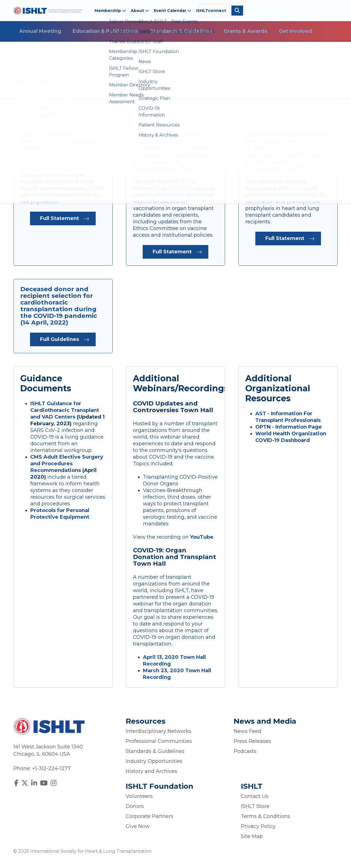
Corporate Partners (149, 816)
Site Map (252, 836)
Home (22, 95)
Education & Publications (106, 31)
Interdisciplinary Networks (159, 731)
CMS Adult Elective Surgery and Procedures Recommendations (67, 464)
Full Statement (60, 218)
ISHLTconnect (211, 11)
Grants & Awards (245, 31)
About (140, 11)
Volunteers (139, 796)
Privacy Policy (258, 826)
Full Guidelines (60, 339)
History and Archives (151, 771)
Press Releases (252, 741)
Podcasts (245, 751)
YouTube (202, 537)
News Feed (248, 731)
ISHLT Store (255, 806)
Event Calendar (173, 11)
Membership (110, 11)
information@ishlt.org (43, 115)
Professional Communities (159, 741)
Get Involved (295, 31)
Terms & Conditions (265, 816)
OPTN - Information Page (289, 427)
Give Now (138, 826)
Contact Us (255, 796)
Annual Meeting (40, 31)
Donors (135, 806)
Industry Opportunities (154, 761)
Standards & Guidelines (181, 31)
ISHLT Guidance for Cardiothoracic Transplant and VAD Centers (65, 410)
